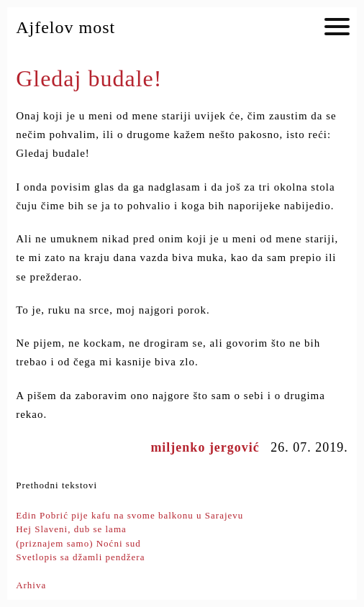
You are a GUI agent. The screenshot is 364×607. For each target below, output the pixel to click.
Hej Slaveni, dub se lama (71, 529)
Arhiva (31, 585)
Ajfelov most (65, 27)
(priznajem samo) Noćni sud (78, 543)
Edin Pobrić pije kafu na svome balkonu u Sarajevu (129, 515)
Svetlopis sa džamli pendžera (80, 557)
